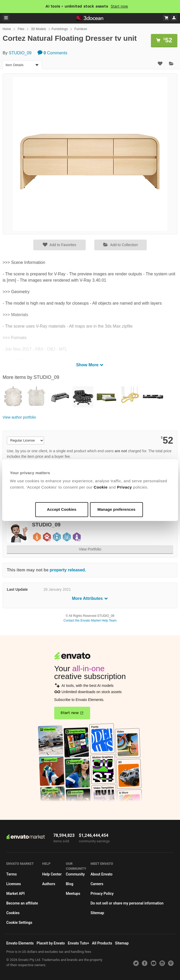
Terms (12, 874)
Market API (15, 894)
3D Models (38, 29)
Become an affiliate (22, 903)
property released (67, 570)
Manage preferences (116, 509)
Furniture (81, 29)
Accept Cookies (62, 509)
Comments (52, 53)
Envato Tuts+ (78, 943)
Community (75, 874)
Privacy (125, 487)
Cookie (101, 487)
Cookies (13, 913)
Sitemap (97, 913)
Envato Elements (20, 943)
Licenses (14, 884)
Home (7, 29)
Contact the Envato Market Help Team (90, 621)
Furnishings (60, 29)
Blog (69, 884)
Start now (119, 6)
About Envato (101, 874)
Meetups (73, 894)
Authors (49, 884)
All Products (102, 943)
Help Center (52, 874)
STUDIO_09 (20, 53)
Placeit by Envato (51, 943)
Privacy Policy (102, 894)
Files (21, 29)
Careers (97, 884)
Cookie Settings (19, 923)
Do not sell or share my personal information (127, 903)
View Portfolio (90, 549)
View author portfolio (19, 417)
